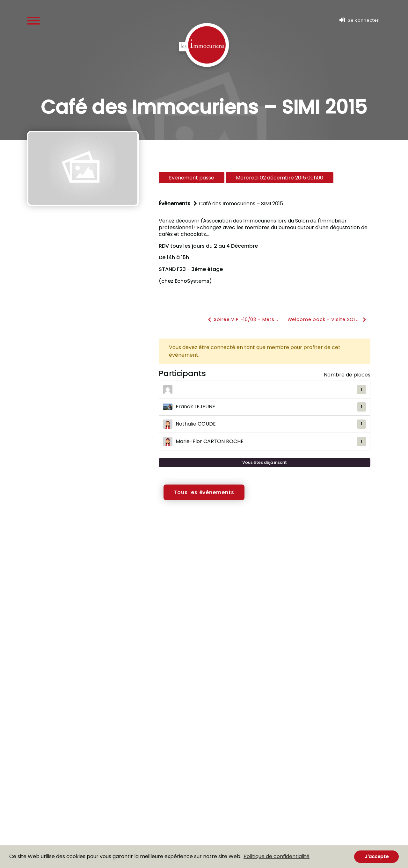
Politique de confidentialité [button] (277, 856)
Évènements (175, 204)
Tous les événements (204, 492)
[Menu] (33, 20)
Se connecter (359, 20)
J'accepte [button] (377, 857)
